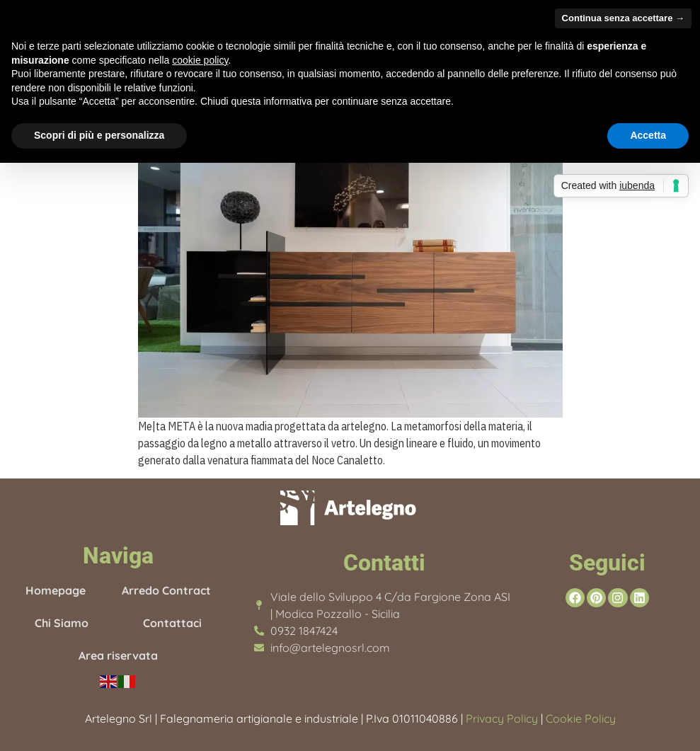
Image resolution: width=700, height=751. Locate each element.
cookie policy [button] (200, 60)
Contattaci (172, 623)
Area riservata (118, 655)
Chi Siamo (62, 623)
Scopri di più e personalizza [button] (99, 135)
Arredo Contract (166, 590)
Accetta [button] (648, 135)
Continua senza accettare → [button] (623, 18)
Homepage (56, 590)
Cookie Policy (579, 718)
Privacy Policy (502, 718)
